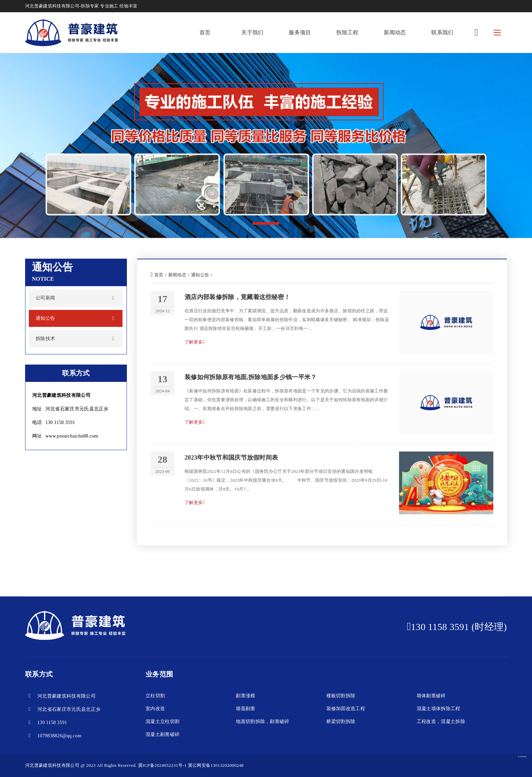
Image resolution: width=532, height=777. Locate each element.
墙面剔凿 (245, 709)
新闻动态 (395, 32)
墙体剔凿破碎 (431, 696)
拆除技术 (45, 339)
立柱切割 (155, 696)
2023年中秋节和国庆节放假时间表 (231, 458)
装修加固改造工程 (346, 709)
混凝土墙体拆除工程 (439, 709)
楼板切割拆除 (341, 696)
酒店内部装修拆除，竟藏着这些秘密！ (237, 297)
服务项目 (300, 32)
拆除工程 (347, 32)
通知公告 (45, 318)
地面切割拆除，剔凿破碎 (263, 721)
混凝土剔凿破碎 (163, 734)
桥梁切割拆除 (341, 721)
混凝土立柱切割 (163, 721)
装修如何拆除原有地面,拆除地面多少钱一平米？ (251, 377)
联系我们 (442, 32)
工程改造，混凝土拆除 (441, 721)
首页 (205, 32)
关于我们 (252, 32)
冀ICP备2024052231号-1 (162, 765)
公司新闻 (45, 298)
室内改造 (155, 709)
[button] (266, 223)
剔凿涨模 (245, 696)
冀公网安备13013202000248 (216, 765)
